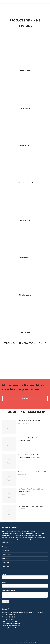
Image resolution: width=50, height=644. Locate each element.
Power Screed (6, 559)
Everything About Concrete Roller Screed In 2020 (33, 472)
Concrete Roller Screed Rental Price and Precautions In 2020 (30, 439)
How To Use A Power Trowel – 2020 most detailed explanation (31, 490)
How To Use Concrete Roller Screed (29, 421)
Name (4, 574)
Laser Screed (25, 71)
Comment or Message (10, 590)
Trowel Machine (25, 108)
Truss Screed (25, 332)
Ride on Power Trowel (25, 183)
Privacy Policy (32, 642)
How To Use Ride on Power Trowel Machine (31, 506)
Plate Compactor (25, 295)
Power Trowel (25, 145)
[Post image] (9, 427)
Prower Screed (25, 258)
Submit (5, 601)
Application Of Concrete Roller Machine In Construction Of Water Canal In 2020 (31, 456)
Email (4, 583)
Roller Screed (25, 220)
